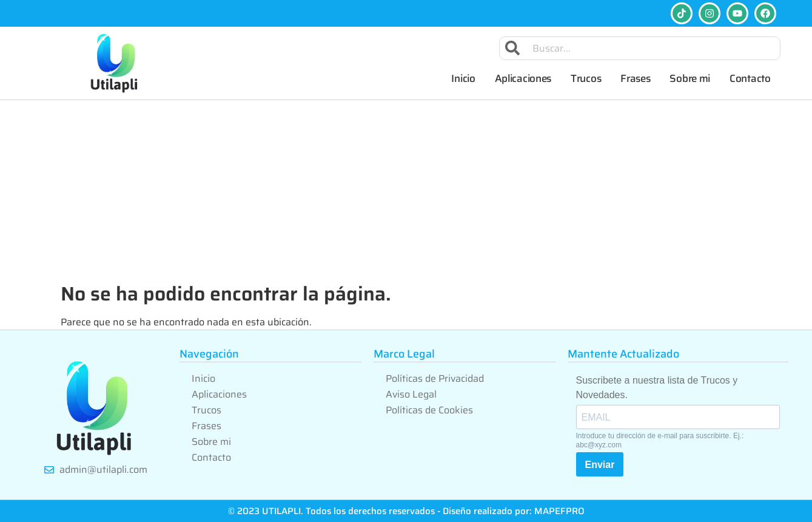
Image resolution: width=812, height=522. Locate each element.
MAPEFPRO (559, 511)
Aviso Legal (411, 394)
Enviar (600, 465)
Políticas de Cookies (429, 410)
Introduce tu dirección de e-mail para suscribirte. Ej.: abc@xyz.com (660, 440)
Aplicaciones (523, 78)
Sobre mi (690, 78)
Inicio (463, 78)
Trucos (586, 78)
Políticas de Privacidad (435, 378)
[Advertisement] (406, 191)
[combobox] (640, 48)
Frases (635, 78)
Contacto (750, 78)
